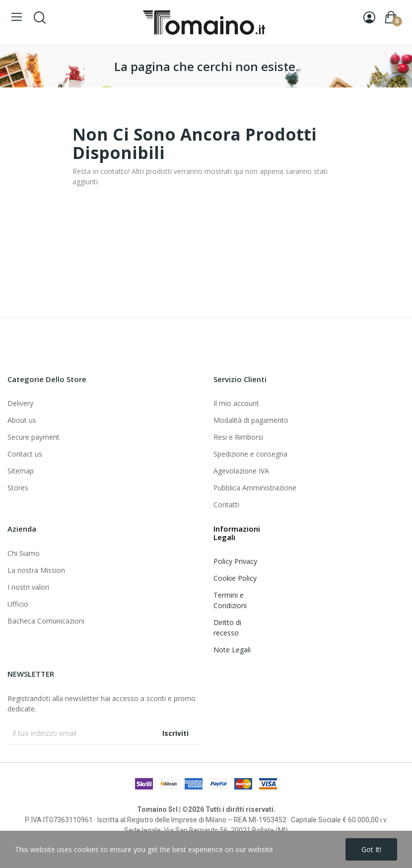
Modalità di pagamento (251, 420)
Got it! (371, 849)
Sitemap (21, 471)
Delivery (20, 403)
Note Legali (232, 650)
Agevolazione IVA (241, 471)
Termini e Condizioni (230, 600)
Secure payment (34, 437)
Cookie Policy (235, 578)
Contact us (25, 454)
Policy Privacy (235, 561)
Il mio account (236, 403)
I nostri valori (28, 587)
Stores (18, 488)
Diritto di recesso (227, 628)
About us (22, 420)
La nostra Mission (36, 570)
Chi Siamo (24, 553)
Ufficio (18, 604)
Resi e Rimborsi (238, 437)
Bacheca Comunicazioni (46, 621)
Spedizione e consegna (250, 454)
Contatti (226, 505)
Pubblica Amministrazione (255, 488)
